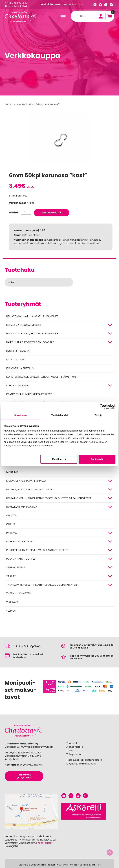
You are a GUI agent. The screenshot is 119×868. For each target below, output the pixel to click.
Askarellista (45, 842)
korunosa (94, 239)
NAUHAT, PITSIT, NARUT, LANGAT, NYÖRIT (30, 488)
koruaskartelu (52, 239)
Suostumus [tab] (21, 415)
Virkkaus (12, 601)
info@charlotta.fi (18, 6)
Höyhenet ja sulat (19, 350)
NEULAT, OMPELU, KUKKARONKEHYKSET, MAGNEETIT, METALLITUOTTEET (49, 497)
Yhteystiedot (74, 753)
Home (8, 104)
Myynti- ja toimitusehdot (81, 763)
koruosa (32, 242)
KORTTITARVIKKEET (18, 385)
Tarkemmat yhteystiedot (24, 775)
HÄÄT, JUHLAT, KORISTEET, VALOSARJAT (30, 341)
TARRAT (11, 575)
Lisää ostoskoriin (52, 211)
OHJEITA (11, 514)
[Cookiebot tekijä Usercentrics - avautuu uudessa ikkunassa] (102, 407)
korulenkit (68, 239)
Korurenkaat (20, 104)
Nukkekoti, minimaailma (22, 506)
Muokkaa (59, 459)
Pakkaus (12, 532)
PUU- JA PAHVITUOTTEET (22, 558)
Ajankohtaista (75, 746)
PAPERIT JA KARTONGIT (20, 540)
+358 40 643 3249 (18, 3)
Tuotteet (72, 742)
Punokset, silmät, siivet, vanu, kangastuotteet (37, 549)
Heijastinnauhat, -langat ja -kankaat (32, 315)
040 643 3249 (33, 755)
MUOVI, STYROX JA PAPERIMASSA (26, 480)
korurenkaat (73, 242)
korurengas (57, 242)
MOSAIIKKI (12, 471)
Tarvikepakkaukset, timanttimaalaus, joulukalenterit (43, 584)
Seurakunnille (15, 566)
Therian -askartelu (19, 592)
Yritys (70, 749)
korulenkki (81, 239)
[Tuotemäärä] (26, 211)
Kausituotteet (16, 358)
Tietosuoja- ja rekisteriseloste (84, 759)
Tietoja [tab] (98, 415)
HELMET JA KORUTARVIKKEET (24, 324)
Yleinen (11, 610)
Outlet (11, 523)
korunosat (20, 242)
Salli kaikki (97, 459)
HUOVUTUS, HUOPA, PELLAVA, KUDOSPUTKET (33, 333)
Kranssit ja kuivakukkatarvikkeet (29, 393)
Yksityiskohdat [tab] (59, 415)
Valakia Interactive (90, 864)
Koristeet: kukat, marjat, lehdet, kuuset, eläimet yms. (42, 376)
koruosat (44, 242)
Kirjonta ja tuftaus (20, 367)
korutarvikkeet (91, 242)
